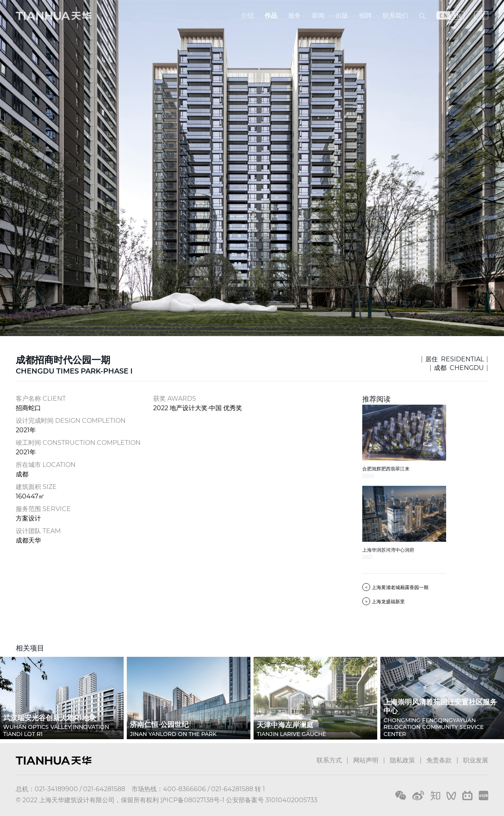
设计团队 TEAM (38, 531)
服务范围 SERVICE (43, 509)
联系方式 (329, 760)
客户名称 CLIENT (41, 399)
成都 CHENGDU (459, 368)
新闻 (318, 16)
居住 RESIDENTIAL (455, 359)
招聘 (365, 16)
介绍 (247, 16)
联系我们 (395, 16)
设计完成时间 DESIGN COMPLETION (71, 421)
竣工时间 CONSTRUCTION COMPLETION (78, 443)
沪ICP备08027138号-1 (192, 800)
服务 (295, 16)
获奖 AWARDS (175, 399)
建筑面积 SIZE (36, 487)
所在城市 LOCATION (46, 465)
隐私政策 (402, 760)
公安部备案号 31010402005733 (272, 800)
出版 (342, 16)
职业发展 (476, 760)
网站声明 (366, 760)
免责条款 (439, 760)
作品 (271, 16)
